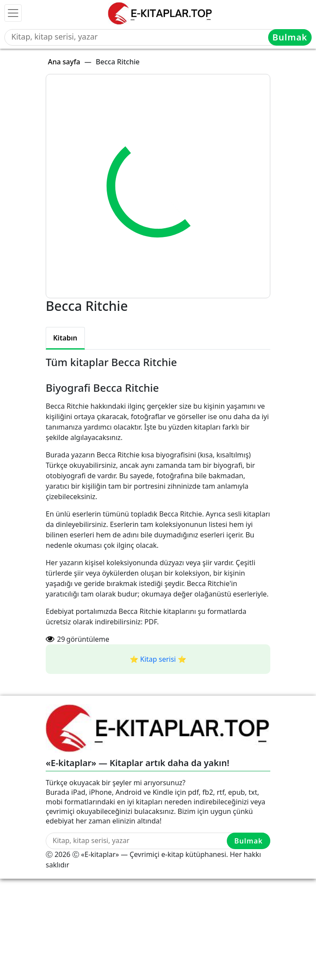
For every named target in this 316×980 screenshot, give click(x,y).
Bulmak (290, 37)
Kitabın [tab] (65, 338)
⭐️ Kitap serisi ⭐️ (158, 659)
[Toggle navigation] (13, 13)
